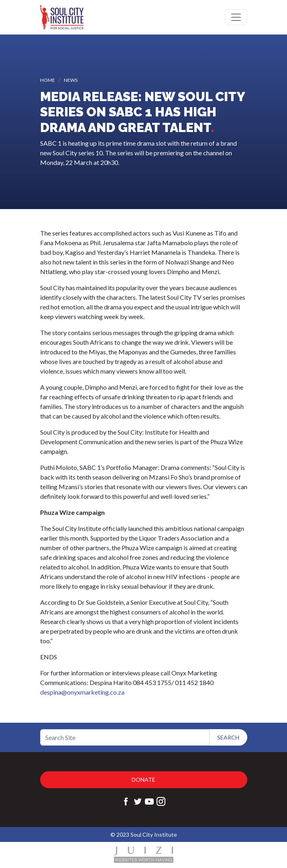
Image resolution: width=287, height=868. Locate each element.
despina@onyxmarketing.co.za (82, 692)
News (71, 80)
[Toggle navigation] (236, 17)
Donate (143, 780)
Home (48, 80)
